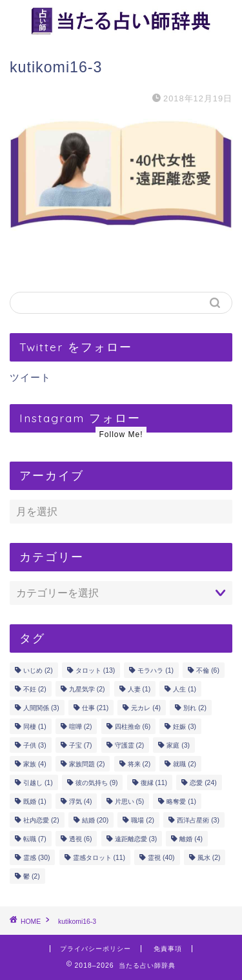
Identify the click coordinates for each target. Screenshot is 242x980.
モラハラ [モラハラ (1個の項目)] (156, 670)
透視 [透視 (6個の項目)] (81, 839)
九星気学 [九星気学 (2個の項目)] (87, 689)
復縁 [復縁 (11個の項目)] (154, 783)
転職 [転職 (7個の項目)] (35, 839)
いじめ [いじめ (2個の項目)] (38, 670)
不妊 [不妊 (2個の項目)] (35, 689)
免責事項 (168, 949)
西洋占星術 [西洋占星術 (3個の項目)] (198, 820)
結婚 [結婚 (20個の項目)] (95, 820)
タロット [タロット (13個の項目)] (95, 670)
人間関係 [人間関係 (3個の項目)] (41, 708)
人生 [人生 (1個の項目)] (185, 689)
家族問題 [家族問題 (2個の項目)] (87, 764)
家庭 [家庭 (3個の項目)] (178, 745)
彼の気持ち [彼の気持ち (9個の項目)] (97, 783)
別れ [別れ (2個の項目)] (195, 708)
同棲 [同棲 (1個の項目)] (35, 727)
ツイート (30, 377)
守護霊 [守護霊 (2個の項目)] (130, 745)
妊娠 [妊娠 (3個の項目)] (185, 727)
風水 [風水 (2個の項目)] (209, 858)
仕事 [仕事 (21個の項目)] (95, 708)
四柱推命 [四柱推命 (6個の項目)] (133, 727)
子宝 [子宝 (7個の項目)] (81, 745)
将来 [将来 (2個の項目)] (139, 764)
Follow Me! (121, 434)
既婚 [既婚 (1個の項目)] (35, 801)
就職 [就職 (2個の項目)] (185, 764)
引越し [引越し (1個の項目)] (38, 783)
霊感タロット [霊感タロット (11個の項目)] (99, 858)
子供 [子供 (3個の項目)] (35, 745)
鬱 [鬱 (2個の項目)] (32, 876)
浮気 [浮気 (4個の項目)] (81, 801)
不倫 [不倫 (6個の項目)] (208, 670)
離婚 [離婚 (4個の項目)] (191, 839)
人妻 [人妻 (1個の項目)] (139, 689)
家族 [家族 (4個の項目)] (35, 764)
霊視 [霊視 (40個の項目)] (161, 858)
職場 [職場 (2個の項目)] (143, 820)
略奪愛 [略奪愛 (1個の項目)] (181, 801)
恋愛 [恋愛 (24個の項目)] (203, 783)
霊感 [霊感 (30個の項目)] (36, 858)
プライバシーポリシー (96, 949)
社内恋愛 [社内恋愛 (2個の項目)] (41, 820)
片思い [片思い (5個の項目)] (130, 801)
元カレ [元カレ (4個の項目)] (146, 708)
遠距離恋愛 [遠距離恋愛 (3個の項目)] (136, 839)
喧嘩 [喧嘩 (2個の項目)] (81, 727)
